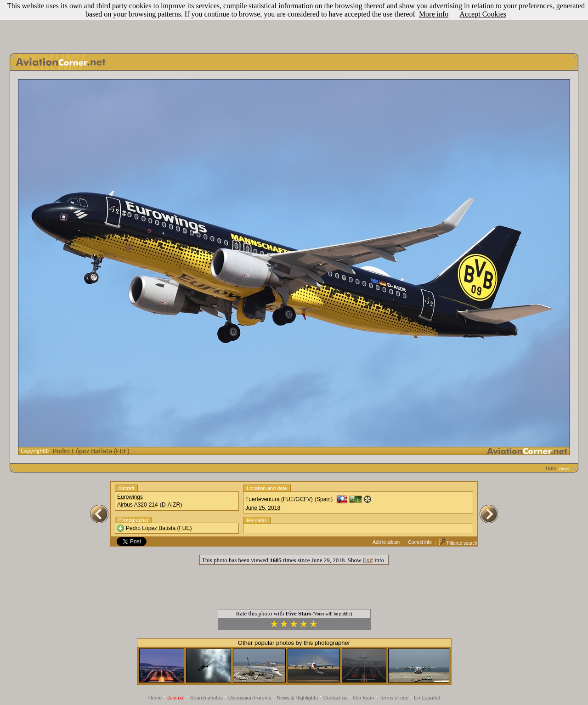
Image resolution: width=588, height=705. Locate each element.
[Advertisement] (294, 24)
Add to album (386, 542)
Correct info (420, 542)
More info (434, 14)
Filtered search (458, 543)
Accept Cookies (483, 14)
